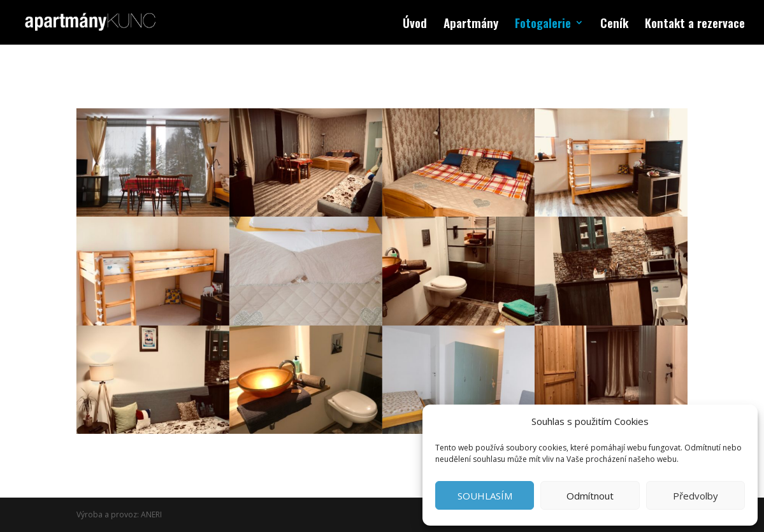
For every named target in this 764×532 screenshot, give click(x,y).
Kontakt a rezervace (695, 25)
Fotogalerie (543, 25)
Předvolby (696, 496)
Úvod (415, 25)
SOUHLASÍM (485, 496)
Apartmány (471, 25)
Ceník (614, 25)
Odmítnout (590, 496)
